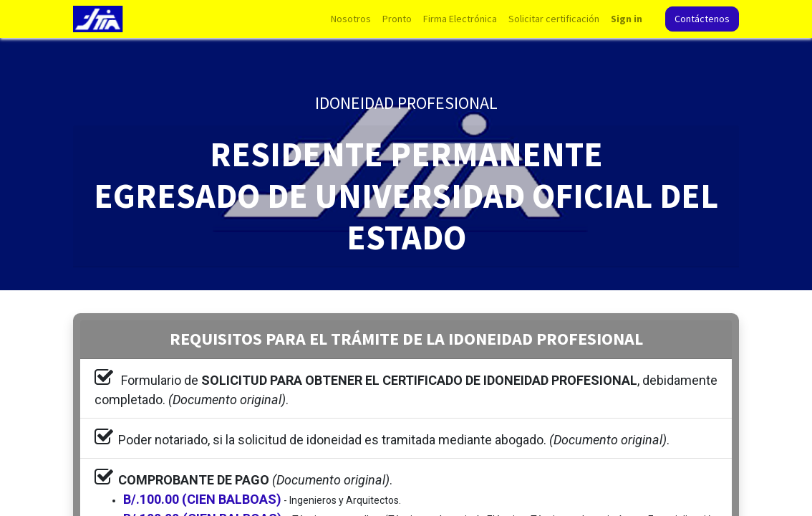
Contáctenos (702, 19)
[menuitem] (351, 19)
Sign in (627, 19)
